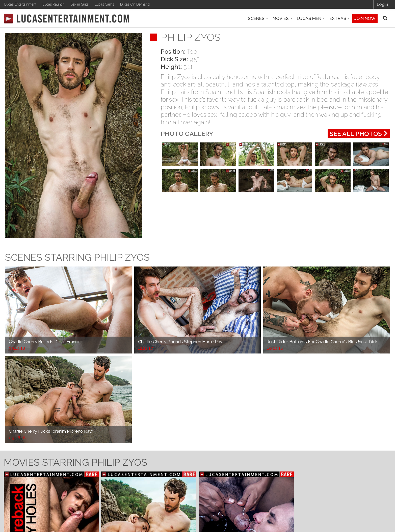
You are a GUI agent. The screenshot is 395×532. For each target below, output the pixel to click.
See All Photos (359, 134)
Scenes (258, 18)
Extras (340, 18)
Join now (365, 18)
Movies (282, 18)
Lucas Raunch (54, 4)
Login (383, 4)
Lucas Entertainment (20, 4)
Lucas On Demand (135, 4)
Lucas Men (311, 18)
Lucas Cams (104, 4)
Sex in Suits (80, 4)
